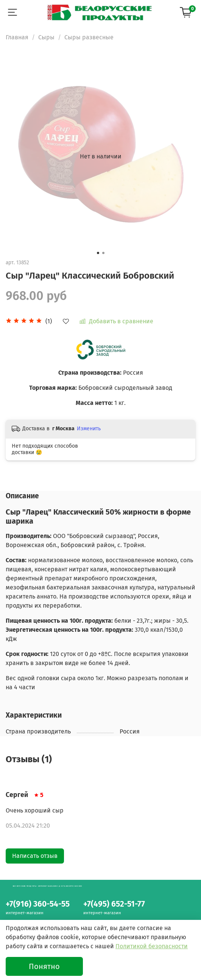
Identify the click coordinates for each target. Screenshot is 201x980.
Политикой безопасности (152, 946)
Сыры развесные (89, 37)
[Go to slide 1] (98, 253)
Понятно (44, 966)
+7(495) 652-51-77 (114, 904)
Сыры (46, 37)
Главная (17, 37)
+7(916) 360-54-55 (38, 904)
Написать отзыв (35, 856)
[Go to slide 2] (103, 253)
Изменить (89, 429)
